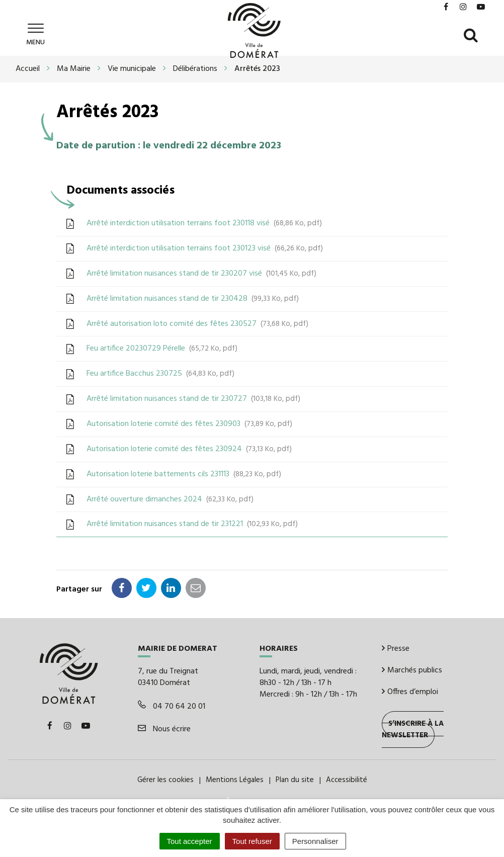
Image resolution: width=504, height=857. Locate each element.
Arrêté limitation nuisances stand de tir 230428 (193, 299)
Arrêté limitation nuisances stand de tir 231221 (192, 524)
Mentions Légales (235, 780)
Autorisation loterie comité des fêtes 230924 (189, 449)
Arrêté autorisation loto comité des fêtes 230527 (197, 324)
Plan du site (295, 780)
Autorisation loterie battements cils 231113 (184, 474)
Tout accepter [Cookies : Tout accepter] (190, 841)
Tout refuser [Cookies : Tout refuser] (252, 841)
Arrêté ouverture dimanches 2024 (170, 499)
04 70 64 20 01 (172, 707)
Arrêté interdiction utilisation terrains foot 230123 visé (205, 248)
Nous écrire (164, 729)
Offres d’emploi (410, 692)
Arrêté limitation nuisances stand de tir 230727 (193, 399)
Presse (396, 649)
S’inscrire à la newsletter (413, 730)
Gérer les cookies (165, 780)
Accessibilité (347, 780)
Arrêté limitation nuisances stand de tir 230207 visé (201, 274)
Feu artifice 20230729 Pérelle (162, 349)
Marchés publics (412, 670)
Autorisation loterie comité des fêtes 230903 (189, 424)
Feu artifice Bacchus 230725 (160, 374)
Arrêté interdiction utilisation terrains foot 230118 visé (204, 223)
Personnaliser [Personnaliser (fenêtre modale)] (315, 841)
